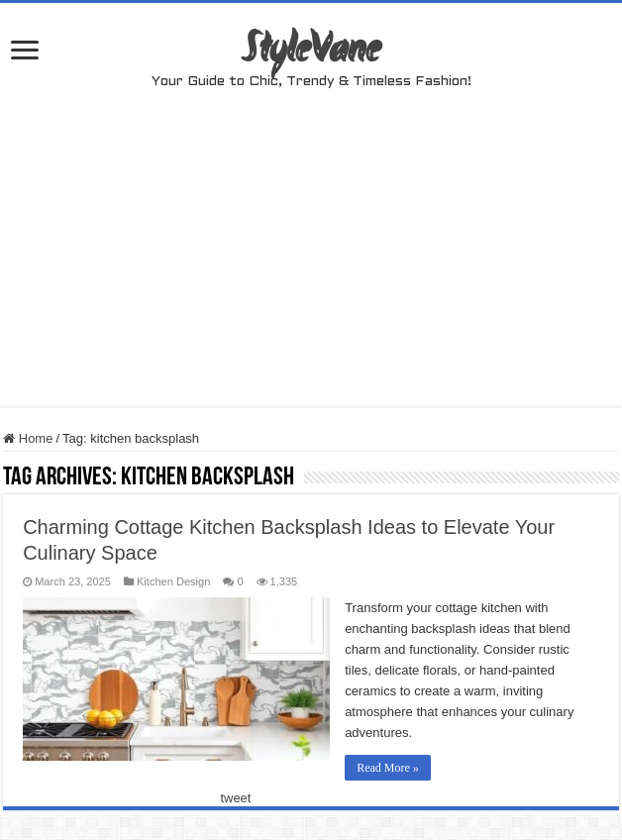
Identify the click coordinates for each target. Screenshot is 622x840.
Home (28, 438)
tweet (235, 798)
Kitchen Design (173, 581)
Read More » (388, 768)
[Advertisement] (311, 267)
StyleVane (311, 52)
